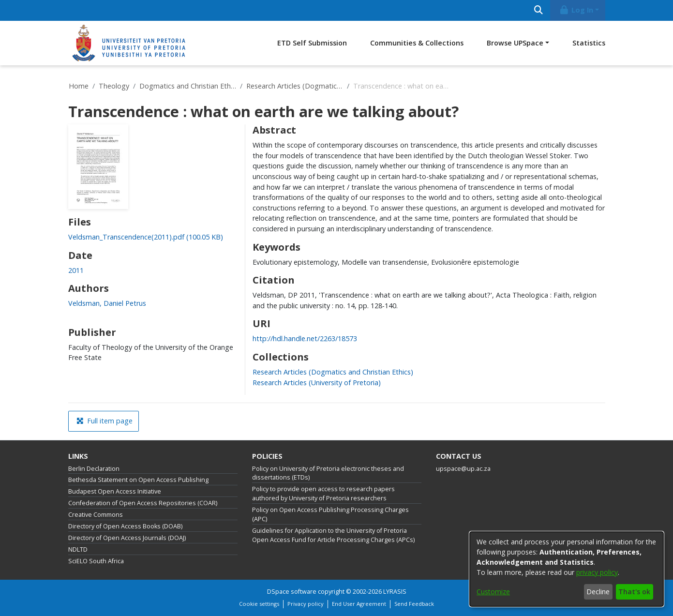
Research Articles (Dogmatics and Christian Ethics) (295, 86)
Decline (598, 592)
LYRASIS (395, 592)
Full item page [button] (105, 421)
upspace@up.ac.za (463, 469)
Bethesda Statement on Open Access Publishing (138, 480)
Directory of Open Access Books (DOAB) (125, 526)
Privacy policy (306, 604)
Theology (114, 86)
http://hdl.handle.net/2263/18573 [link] (305, 338)
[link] (146, 237)
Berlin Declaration (94, 469)
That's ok (634, 592)
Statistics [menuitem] (589, 43)
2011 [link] (76, 270)
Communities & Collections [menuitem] (417, 43)
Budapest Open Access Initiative (115, 491)
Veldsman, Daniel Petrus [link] (107, 303)
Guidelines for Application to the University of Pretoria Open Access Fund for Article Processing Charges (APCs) (333, 535)
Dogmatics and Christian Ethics (188, 86)
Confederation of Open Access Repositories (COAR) (143, 503)
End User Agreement (359, 604)
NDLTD (78, 549)
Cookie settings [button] (259, 604)
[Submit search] (539, 10)
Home (79, 86)
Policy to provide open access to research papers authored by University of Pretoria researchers (323, 494)
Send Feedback (414, 604)
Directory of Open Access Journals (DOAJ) (127, 538)
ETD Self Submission (312, 43)
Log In (576, 10)
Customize (493, 592)
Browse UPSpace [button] (515, 43)
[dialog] (567, 569)
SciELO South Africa (96, 561)
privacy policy (597, 572)
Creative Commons (96, 515)
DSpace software (292, 592)
